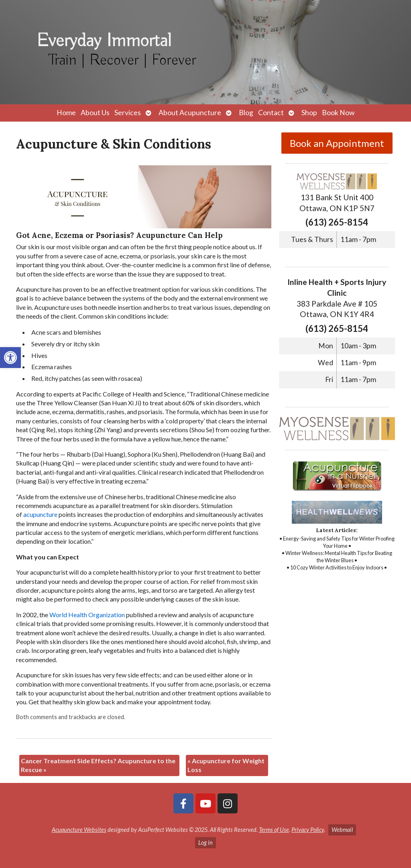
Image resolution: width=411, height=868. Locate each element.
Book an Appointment (337, 143)
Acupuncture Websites (79, 830)
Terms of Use (274, 830)
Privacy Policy (308, 830)
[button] (10, 358)
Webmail (342, 830)
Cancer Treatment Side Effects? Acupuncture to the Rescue (98, 765)
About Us (95, 113)
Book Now (338, 113)
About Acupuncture (190, 113)
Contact (271, 113)
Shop (309, 113)
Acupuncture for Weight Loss (226, 765)
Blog (246, 113)
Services (128, 113)
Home (66, 113)
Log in (205, 843)
